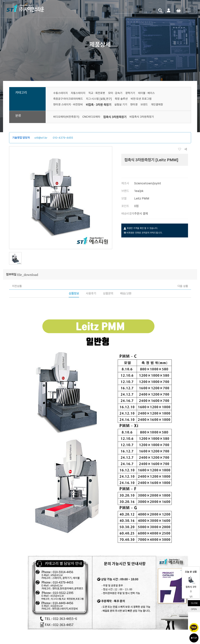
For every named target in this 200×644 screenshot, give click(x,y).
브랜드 (144, 104)
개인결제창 (157, 104)
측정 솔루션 (121, 99)
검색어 (115, 8)
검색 (160, 10)
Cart (178, 10)
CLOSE (194, 603)
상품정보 (74, 293)
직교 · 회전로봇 (97, 93)
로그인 (169, 10)
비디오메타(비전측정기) (66, 117)
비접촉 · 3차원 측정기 (99, 105)
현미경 (134, 104)
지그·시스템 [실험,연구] (99, 99)
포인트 (125, 206)
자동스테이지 (78, 93)
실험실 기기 (121, 104)
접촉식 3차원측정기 (115, 117)
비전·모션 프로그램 (141, 99)
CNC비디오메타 (91, 117)
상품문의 (108, 293)
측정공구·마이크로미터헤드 (68, 99)
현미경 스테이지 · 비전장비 (68, 104)
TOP (194, 638)
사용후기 (91, 293)
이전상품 (17, 286)
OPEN (194, 609)
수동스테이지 (61, 93)
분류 (18, 116)
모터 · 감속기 (115, 93)
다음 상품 (183, 286)
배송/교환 (126, 293)
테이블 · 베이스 (146, 93)
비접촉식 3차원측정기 (142, 117)
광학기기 (130, 93)
